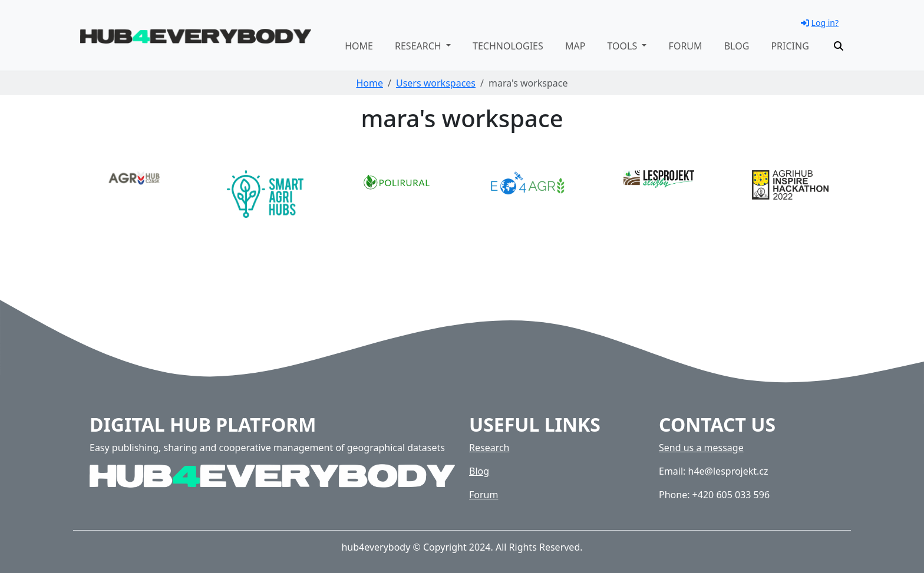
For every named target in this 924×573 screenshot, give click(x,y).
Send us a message (701, 448)
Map (575, 46)
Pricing (790, 46)
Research (489, 448)
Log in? (820, 23)
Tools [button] (623, 46)
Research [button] (419, 46)
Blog (737, 46)
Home (359, 46)
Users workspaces (436, 83)
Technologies (508, 46)
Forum (686, 46)
